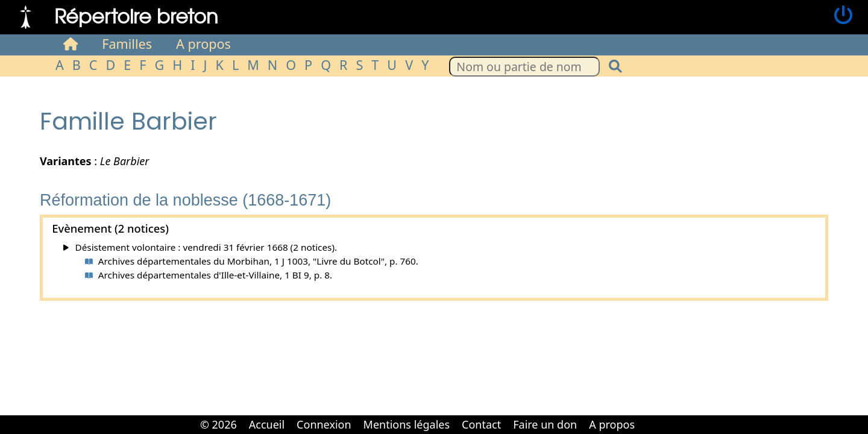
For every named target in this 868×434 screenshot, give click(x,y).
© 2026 (219, 424)
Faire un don (545, 424)
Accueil (267, 424)
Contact (481, 424)
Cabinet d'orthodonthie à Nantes (649, 416)
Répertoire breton (136, 15)
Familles (127, 44)
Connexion (324, 424)
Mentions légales (407, 424)
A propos (203, 44)
